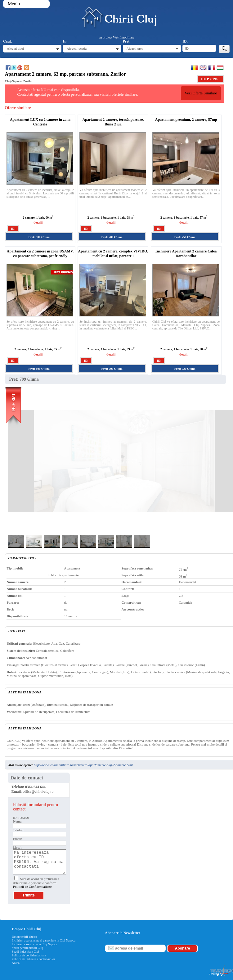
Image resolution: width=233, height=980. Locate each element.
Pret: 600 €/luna (39, 369)
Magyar (220, 68)
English (203, 68)
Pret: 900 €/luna (39, 237)
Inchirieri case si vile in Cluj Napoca (35, 944)
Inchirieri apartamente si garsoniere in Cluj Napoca (44, 940)
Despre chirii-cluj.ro (24, 937)
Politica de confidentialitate (29, 955)
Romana (194, 68)
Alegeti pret (135, 48)
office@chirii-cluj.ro (38, 792)
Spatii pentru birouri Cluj (27, 948)
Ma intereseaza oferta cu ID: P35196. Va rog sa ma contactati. (40, 862)
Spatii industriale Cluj (25, 952)
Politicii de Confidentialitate (32, 887)
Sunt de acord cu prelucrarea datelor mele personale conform (36, 883)
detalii (38, 222)
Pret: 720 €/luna (185, 369)
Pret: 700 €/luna (112, 237)
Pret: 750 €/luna (185, 237)
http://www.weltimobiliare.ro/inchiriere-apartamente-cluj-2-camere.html (83, 765)
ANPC (16, 963)
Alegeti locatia (77, 48)
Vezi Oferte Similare (201, 93)
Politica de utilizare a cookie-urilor (33, 959)
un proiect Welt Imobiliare (117, 37)
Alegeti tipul (15, 48)
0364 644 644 (35, 787)
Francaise (212, 68)
